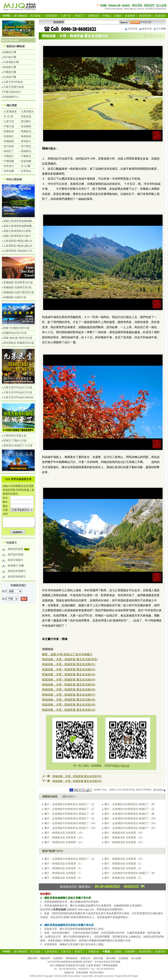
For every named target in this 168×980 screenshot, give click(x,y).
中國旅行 (9, 156)
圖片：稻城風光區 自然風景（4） (124, 868)
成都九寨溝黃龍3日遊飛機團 (19, 231)
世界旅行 (9, 166)
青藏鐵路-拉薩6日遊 (15, 297)
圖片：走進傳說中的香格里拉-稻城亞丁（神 (129, 804)
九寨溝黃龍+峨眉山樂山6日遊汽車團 (24, 246)
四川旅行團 (10, 57)
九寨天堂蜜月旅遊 (14, 87)
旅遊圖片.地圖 (13, 566)
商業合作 (86, 958)
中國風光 (26, 156)
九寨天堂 (66, 16)
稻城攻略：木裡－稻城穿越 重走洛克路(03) (69, 674)
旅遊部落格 (145, 16)
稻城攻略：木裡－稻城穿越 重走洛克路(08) (69, 700)
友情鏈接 (123, 958)
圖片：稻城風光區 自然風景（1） (124, 864)
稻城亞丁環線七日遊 (15, 441)
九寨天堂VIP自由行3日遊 (18, 387)
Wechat (125, 766)
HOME (104, 5)
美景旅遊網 (82, 972)
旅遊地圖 (26, 161)
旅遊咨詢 (160, 16)
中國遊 (106, 16)
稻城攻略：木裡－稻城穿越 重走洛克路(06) (69, 689)
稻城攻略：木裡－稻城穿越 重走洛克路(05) (69, 684)
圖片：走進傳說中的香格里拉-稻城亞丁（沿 (69, 804)
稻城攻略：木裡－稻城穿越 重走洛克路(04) (69, 680)
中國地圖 (9, 161)
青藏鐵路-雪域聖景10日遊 (18, 282)
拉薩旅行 (9, 136)
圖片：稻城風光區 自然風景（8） (64, 878)
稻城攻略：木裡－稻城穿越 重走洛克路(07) (69, 695)
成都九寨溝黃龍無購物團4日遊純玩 (23, 221)
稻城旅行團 (10, 67)
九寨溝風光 (27, 111)
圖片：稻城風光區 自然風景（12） (124, 837)
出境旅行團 (10, 77)
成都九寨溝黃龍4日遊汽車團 (19, 236)
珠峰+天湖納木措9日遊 (16, 328)
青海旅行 (26, 141)
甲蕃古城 (9, 126)
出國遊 (117, 16)
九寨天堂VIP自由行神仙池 (18, 397)
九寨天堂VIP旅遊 (13, 82)
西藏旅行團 (10, 52)
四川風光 (26, 146)
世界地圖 (9, 171)
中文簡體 (159, 29)
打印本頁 (131, 29)
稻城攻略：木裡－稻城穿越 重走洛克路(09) (69, 705)
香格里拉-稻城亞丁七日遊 (18, 445)
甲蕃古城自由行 (12, 92)
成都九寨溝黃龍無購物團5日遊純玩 (23, 226)
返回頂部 (159, 790)
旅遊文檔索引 (12, 561)
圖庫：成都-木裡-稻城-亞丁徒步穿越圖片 (67, 654)
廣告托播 (98, 958)
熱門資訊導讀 (12, 555)
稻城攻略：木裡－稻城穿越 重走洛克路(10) (69, 710)
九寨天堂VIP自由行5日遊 (18, 392)
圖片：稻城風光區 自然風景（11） (64, 842)
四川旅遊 (35, 16)
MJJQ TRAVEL (144, 790)
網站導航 (137, 5)
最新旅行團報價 (16, 46)
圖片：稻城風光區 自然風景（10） (124, 842)
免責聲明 (58, 958)
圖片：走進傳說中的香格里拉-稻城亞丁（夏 (129, 814)
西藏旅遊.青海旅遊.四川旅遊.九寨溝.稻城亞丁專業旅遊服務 (86, 965)
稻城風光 (26, 151)
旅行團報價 (20, 16)
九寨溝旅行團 (11, 62)
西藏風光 (26, 131)
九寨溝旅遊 (51, 16)
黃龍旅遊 (26, 116)
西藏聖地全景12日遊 (15, 333)
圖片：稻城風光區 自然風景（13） (64, 837)
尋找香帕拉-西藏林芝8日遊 (19, 343)
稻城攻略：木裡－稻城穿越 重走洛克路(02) (69, 669)
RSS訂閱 (141, 22)
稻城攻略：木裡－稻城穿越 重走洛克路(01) (69, 664)
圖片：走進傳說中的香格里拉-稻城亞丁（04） (71, 823)
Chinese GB (114, 5)
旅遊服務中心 (11, 97)
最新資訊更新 (17, 550)
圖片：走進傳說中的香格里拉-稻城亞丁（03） (131, 823)
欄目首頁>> (69, 797)
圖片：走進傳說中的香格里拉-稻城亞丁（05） (131, 818)
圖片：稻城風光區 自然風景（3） (64, 868)
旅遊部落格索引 (14, 577)
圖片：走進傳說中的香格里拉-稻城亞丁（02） (71, 828)
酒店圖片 (26, 121)
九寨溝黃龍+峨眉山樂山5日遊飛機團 (24, 241)
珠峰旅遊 (26, 136)
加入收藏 (161, 5)
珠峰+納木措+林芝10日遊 (18, 338)
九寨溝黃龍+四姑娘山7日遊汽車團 (23, 251)
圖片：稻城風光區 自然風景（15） (64, 833)
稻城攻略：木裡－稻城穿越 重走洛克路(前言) (70, 659)
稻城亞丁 (80, 16)
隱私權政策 (72, 958)
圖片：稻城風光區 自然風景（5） (124, 878)
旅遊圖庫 (130, 16)
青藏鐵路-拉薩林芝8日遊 (17, 287)
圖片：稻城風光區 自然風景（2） (64, 864)
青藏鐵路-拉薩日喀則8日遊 (19, 292)
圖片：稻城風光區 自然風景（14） (124, 833)
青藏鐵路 (9, 141)
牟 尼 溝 (8, 116)
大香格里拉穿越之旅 (15, 436)
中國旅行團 (10, 72)
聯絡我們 (149, 5)
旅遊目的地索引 (14, 572)
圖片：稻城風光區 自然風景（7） (64, 873)
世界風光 (26, 171)
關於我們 (33, 958)
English (126, 5)
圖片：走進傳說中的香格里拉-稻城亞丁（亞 (69, 809)
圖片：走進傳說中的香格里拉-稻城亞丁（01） (131, 828)
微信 (117, 766)
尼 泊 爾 (26, 166)
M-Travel (133, 976)
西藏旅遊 (93, 16)
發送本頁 (145, 29)
